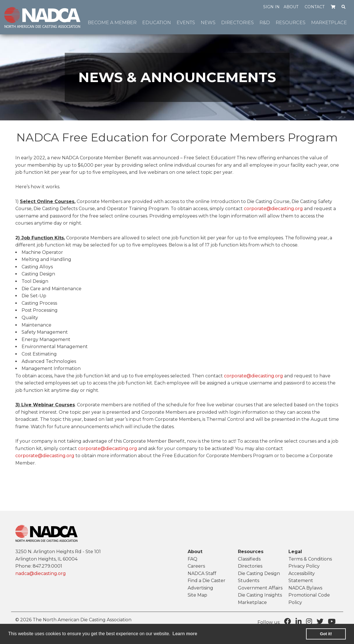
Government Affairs (260, 588)
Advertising (200, 588)
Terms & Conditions (310, 559)
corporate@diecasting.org (273, 209)
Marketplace (252, 602)
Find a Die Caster (207, 581)
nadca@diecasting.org (41, 573)
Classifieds (249, 559)
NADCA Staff (202, 573)
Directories (250, 566)
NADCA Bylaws (305, 588)
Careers (196, 566)
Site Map (197, 595)
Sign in (271, 7)
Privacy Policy (304, 566)
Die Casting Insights (260, 595)
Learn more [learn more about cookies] (185, 634)
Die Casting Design (259, 573)
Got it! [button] (326, 634)
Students (249, 581)
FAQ (192, 559)
